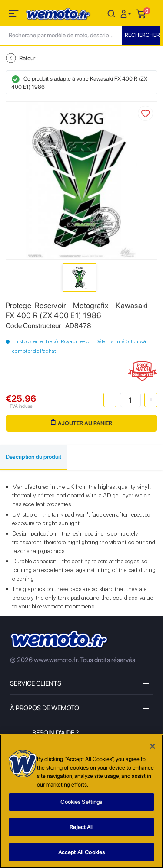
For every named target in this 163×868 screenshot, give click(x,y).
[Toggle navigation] (14, 15)
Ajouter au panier (81, 423)
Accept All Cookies (81, 853)
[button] (127, 13)
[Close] (153, 748)
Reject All (81, 828)
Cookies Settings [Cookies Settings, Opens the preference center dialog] (81, 803)
